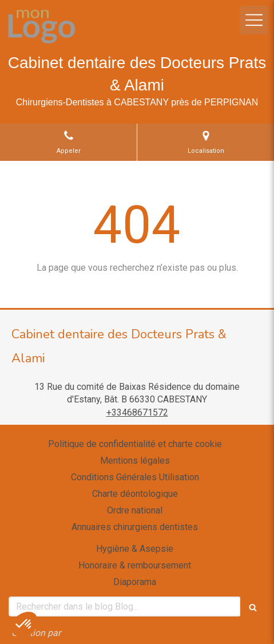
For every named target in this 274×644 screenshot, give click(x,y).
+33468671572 (137, 412)
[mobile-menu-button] (254, 20)
